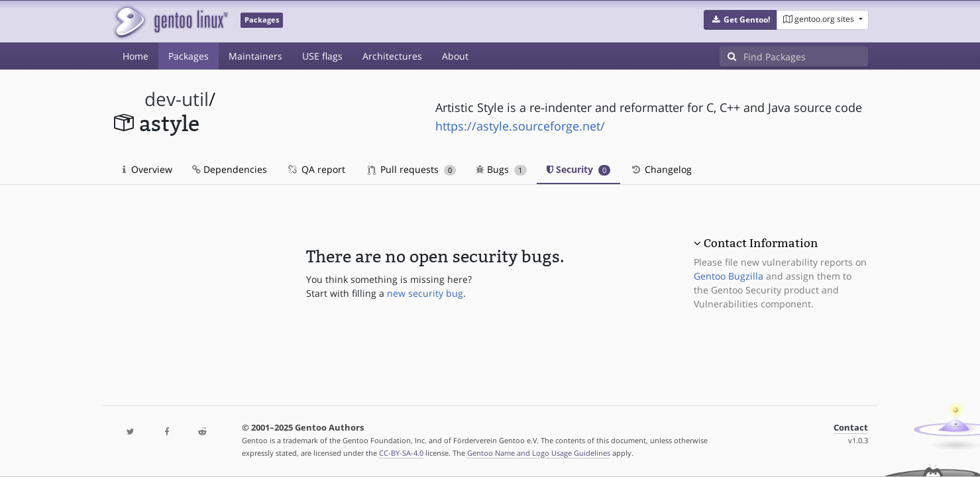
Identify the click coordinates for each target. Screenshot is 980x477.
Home (136, 56)
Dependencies (230, 169)
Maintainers (255, 56)
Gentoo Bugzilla (729, 276)
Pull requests (412, 169)
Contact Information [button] (761, 243)
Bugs (501, 169)
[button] (740, 20)
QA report (316, 169)
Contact (851, 428)
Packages (189, 56)
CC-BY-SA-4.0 (401, 453)
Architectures (392, 56)
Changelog (661, 169)
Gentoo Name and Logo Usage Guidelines (539, 453)
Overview (147, 169)
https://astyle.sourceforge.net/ (520, 126)
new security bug (425, 293)
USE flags (322, 56)
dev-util (177, 99)
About (455, 56)
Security (579, 169)
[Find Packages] (806, 56)
